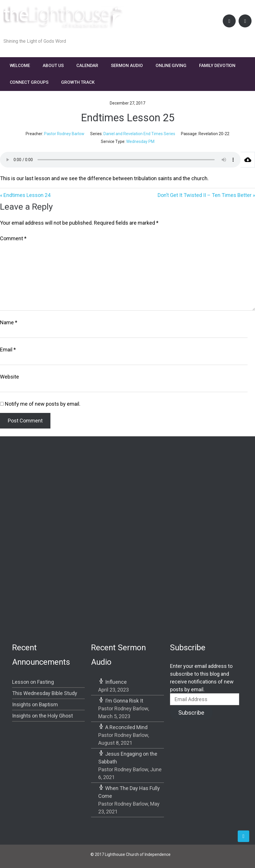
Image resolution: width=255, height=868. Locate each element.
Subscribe (191, 713)
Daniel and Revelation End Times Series (139, 134)
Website (10, 377)
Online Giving (171, 66)
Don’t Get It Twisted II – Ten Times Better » (206, 195)
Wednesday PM (140, 141)
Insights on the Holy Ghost (42, 716)
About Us (53, 66)
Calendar (87, 66)
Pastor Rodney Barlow (64, 134)
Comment (13, 238)
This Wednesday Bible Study (45, 693)
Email (8, 350)
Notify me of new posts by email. (43, 404)
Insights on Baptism (35, 704)
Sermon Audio (127, 66)
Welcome (20, 66)
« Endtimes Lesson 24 (25, 195)
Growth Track (78, 82)
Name (9, 322)
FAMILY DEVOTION (217, 66)
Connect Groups (29, 82)
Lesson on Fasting (33, 682)
